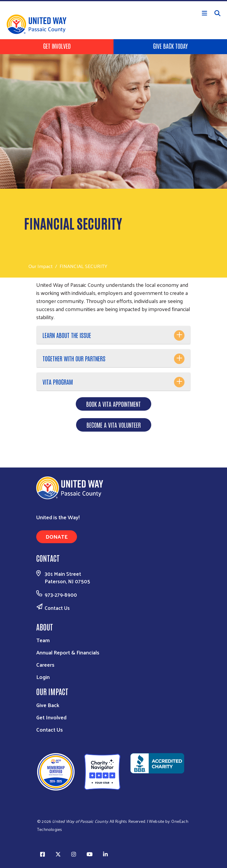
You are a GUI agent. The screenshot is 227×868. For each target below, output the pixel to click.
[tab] (113, 335)
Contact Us (57, 608)
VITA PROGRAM (58, 382)
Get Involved (57, 46)
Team (43, 640)
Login (43, 677)
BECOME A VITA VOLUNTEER (114, 425)
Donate (57, 536)
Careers (45, 664)
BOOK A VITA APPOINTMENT (113, 404)
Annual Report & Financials (68, 652)
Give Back (48, 705)
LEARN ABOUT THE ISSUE (67, 335)
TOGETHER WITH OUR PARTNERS (74, 358)
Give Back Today (170, 46)
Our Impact (41, 266)
